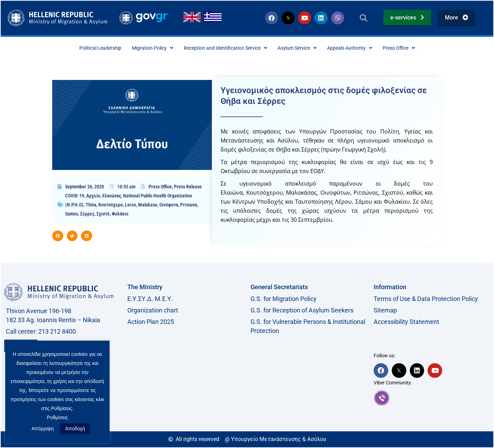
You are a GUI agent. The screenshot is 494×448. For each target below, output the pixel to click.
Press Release (188, 187)
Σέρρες (87, 214)
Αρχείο (93, 196)
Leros (130, 205)
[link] (432, 399)
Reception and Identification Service (223, 48)
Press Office (418, 48)
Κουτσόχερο (111, 205)
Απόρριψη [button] (43, 429)
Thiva (91, 205)
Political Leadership (82, 48)
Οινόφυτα (169, 205)
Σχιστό (103, 214)
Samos (71, 214)
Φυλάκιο (120, 214)
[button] (364, 18)
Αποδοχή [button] (75, 429)
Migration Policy (141, 48)
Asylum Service (305, 48)
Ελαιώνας (112, 196)
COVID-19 (75, 196)
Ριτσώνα (189, 205)
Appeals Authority (364, 48)
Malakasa (148, 205)
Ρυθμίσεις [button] (58, 417)
